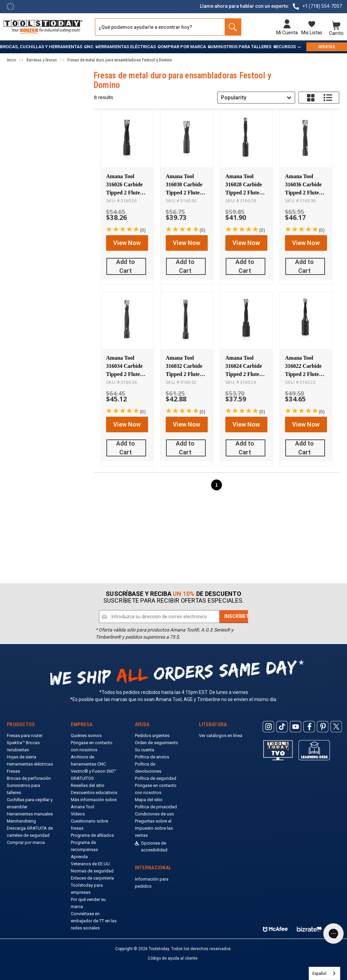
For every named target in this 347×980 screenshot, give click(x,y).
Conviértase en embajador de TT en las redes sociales (94, 921)
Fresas (13, 771)
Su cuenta (145, 750)
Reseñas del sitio (88, 785)
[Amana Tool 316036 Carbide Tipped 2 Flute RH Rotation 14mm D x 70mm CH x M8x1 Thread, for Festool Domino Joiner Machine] (306, 139)
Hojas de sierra (22, 757)
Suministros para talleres (240, 47)
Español (319, 973)
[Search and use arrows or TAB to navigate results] (168, 27)
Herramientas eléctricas (126, 47)
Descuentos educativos (94, 793)
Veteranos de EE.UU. (91, 864)
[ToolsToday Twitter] (336, 727)
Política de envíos (152, 757)
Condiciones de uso (155, 814)
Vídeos (78, 814)
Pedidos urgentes (152, 736)
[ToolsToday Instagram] (268, 727)
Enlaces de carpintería (92, 878)
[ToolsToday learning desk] (314, 750)
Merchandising (21, 821)
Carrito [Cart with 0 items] (336, 33)
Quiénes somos (86, 736)
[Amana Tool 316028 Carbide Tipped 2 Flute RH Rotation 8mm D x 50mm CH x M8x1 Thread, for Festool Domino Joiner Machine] (246, 139)
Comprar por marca (182, 47)
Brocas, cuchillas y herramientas (41, 47)
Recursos (285, 47)
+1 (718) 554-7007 (322, 6)
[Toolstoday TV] (278, 750)
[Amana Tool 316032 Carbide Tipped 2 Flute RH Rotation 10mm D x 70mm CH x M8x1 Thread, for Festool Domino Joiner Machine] (187, 315)
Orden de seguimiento (157, 743)
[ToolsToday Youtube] (295, 727)
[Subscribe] (238, 617)
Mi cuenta (287, 33)
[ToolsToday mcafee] (276, 928)
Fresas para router (25, 736)
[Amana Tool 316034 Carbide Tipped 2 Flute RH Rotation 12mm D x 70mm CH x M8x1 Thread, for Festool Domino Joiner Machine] (127, 315)
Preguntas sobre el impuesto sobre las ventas (154, 828)
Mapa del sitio (149, 800)
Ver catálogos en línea (221, 736)
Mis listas (312, 33)
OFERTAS (326, 47)
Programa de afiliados (92, 835)
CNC (89, 47)
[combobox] (256, 98)
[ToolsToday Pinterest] (323, 727)
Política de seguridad (156, 778)
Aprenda (79, 857)
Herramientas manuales (30, 814)
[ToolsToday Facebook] (309, 727)
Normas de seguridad (92, 871)
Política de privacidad (156, 807)
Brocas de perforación (29, 778)
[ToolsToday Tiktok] (282, 727)
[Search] (231, 27)
